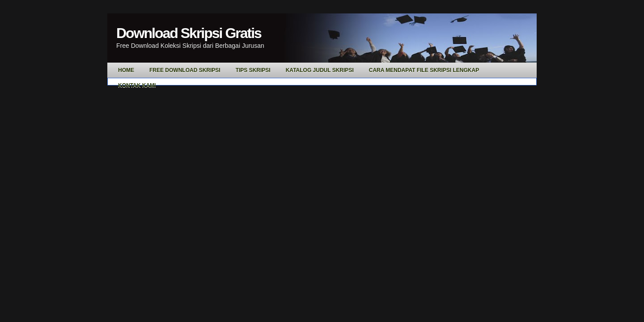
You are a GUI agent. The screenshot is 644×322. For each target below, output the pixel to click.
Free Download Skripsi (185, 70)
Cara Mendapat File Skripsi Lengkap (424, 70)
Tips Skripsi (253, 70)
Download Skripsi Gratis (189, 33)
